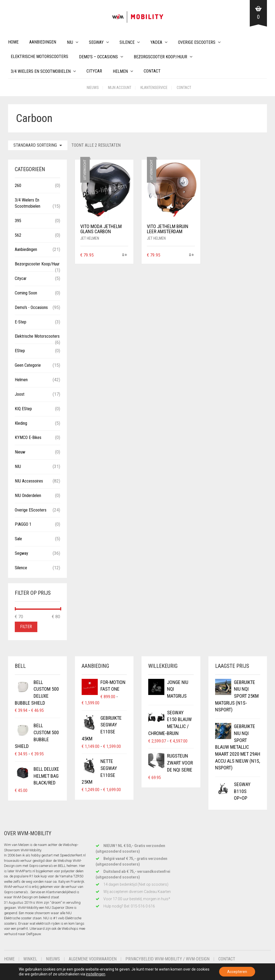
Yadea (156, 42)
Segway (96, 42)
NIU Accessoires (29, 481)
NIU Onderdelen (28, 496)
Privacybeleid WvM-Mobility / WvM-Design (167, 959)
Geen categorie (28, 365)
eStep (20, 351)
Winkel (30, 959)
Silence (127, 42)
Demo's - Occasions (31, 307)
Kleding (21, 423)
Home (13, 42)
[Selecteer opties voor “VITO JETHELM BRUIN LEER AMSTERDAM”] (191, 255)
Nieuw (20, 452)
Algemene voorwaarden (93, 959)
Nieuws (93, 88)
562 (18, 235)
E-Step (21, 322)
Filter (26, 627)
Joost (20, 394)
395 (18, 221)
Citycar (94, 71)
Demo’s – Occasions (98, 57)
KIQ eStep (23, 409)
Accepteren (237, 972)
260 (18, 185)
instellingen (96, 974)
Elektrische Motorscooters (39, 57)
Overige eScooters (197, 42)
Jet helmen (90, 238)
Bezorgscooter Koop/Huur (160, 57)
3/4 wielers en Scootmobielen (41, 71)
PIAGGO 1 (23, 524)
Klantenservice (154, 88)
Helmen (120, 71)
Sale (18, 539)
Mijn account (120, 88)
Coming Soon (26, 293)
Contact (152, 71)
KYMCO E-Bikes (28, 437)
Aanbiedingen (43, 42)
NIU (70, 42)
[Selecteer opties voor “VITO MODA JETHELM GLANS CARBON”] (125, 255)
